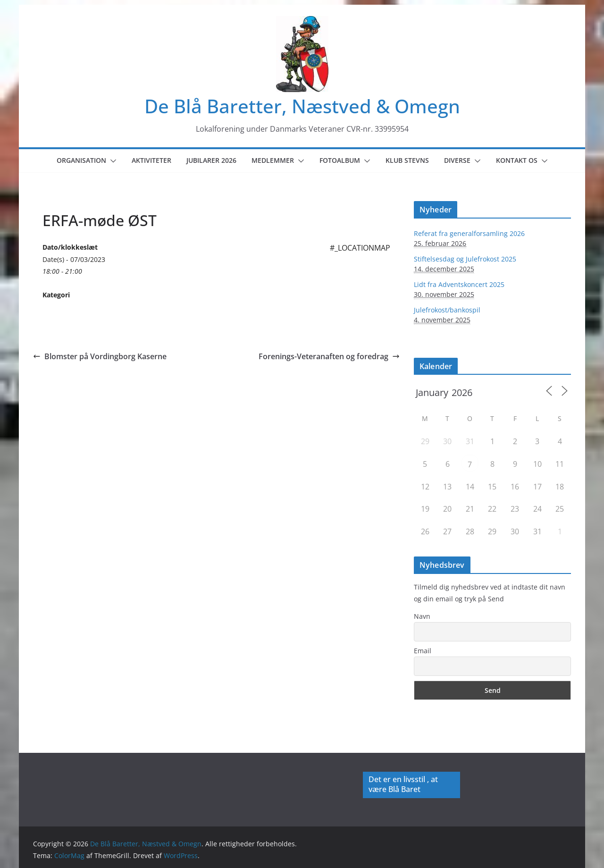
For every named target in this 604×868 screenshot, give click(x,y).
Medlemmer (273, 160)
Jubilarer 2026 (211, 160)
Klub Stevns (407, 160)
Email (423, 651)
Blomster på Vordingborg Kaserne (100, 356)
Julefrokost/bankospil (447, 310)
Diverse (457, 160)
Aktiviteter (151, 160)
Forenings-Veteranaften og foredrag (329, 356)
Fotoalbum (340, 160)
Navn (422, 616)
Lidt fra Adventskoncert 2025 (459, 284)
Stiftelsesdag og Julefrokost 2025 (465, 259)
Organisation (81, 160)
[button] (111, 161)
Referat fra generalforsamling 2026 (469, 233)
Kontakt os (517, 160)
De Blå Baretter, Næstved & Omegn (302, 106)
